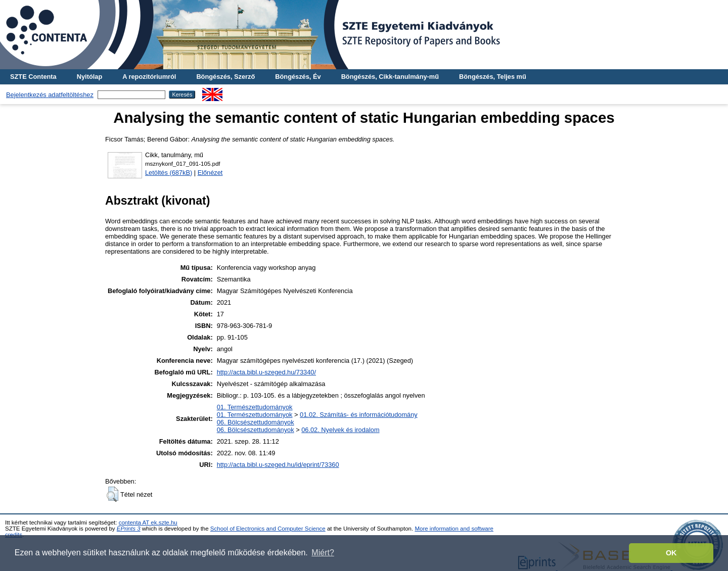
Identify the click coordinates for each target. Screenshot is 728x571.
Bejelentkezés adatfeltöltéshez (50, 95)
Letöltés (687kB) (169, 173)
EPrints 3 (129, 529)
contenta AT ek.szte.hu (148, 522)
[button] (112, 494)
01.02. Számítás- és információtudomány (359, 415)
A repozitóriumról (149, 77)
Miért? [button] (323, 553)
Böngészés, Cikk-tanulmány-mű (390, 77)
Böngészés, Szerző (225, 77)
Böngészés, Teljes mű (493, 77)
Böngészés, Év (298, 77)
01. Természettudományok (255, 407)
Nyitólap (89, 77)
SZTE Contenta (33, 77)
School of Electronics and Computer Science (268, 529)
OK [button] (671, 553)
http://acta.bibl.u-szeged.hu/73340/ (266, 372)
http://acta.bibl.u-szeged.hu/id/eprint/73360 (278, 465)
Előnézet (210, 173)
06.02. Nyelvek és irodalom (340, 430)
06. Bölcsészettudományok (256, 422)
